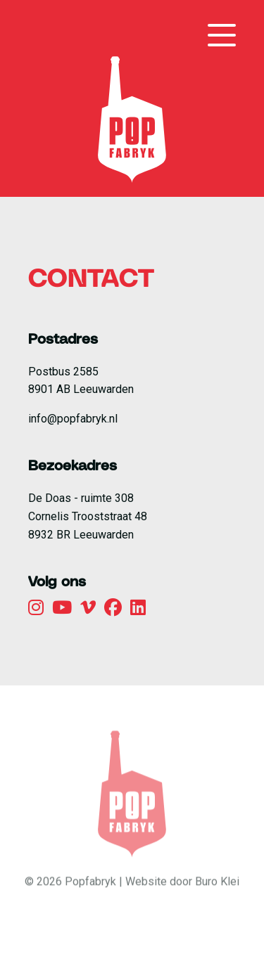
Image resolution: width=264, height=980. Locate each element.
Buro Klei (217, 897)
